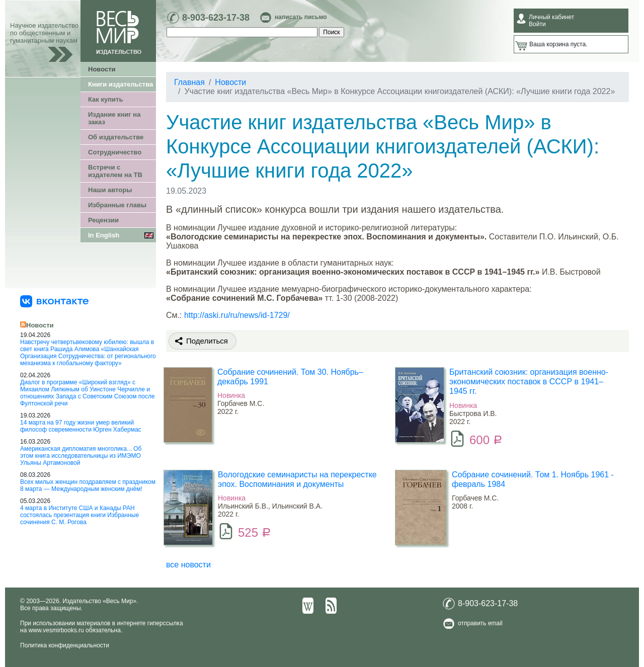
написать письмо (301, 17)
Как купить (105, 99)
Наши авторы (110, 190)
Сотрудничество (115, 152)
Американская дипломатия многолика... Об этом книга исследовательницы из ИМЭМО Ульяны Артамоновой (81, 456)
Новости (102, 69)
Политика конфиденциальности (65, 645)
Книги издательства (120, 84)
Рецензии (103, 220)
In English (104, 235)
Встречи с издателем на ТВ (115, 171)
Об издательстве (116, 137)
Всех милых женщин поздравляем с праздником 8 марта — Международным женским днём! (88, 485)
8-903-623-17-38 (216, 18)
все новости (188, 565)
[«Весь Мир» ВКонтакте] (54, 301)
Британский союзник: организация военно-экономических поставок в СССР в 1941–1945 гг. (529, 382)
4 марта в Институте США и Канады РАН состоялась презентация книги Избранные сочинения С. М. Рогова (79, 515)
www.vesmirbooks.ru (56, 630)
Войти (537, 24)
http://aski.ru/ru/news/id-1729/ (237, 315)
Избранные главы (117, 205)
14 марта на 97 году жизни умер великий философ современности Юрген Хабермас (81, 426)
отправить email (480, 623)
